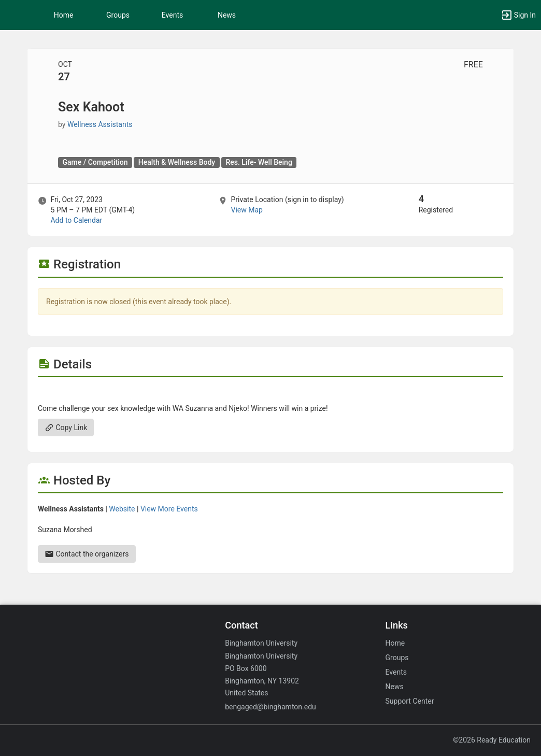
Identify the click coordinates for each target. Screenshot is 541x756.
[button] (13, 15)
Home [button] (64, 15)
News (227, 15)
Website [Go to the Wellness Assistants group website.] (122, 509)
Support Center (410, 701)
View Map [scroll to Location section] (246, 210)
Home (395, 643)
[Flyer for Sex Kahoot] (270, 393)
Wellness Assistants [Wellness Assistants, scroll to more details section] (100, 124)
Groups (118, 15)
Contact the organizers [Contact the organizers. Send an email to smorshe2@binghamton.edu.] (87, 554)
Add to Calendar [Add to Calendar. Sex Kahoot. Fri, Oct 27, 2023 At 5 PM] (76, 220)
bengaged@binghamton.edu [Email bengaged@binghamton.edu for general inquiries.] (270, 707)
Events (172, 15)
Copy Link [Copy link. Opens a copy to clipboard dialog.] (66, 427)
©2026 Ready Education (492, 740)
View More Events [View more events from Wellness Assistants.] (169, 509)
